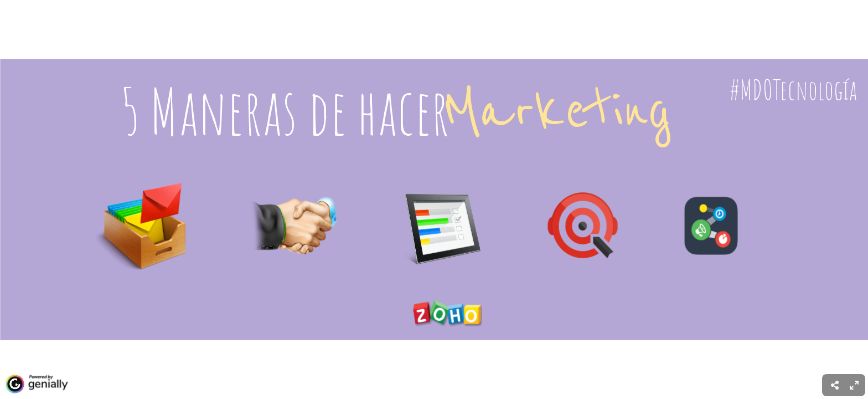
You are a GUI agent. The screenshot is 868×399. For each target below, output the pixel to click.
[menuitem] (854, 385)
